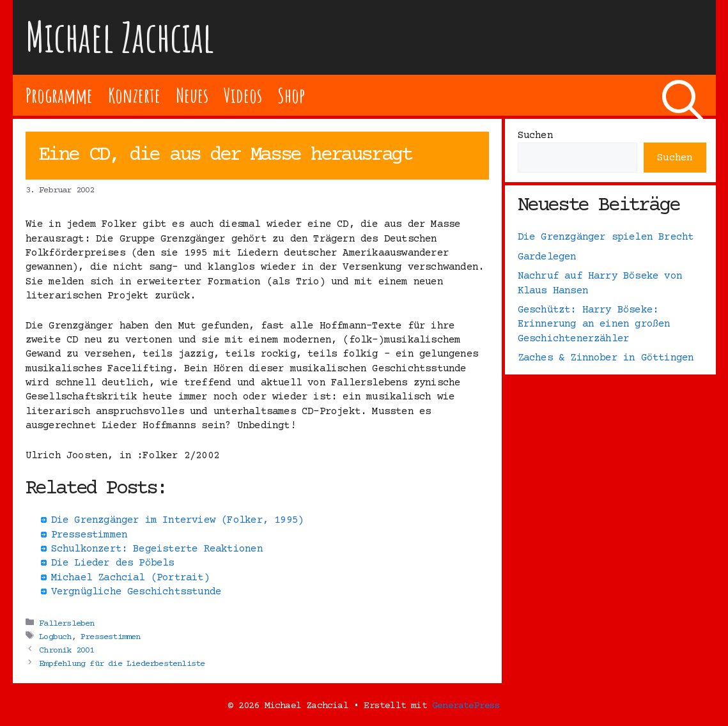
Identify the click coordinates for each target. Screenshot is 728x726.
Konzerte (134, 95)
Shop (291, 95)
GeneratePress (466, 706)
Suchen (535, 135)
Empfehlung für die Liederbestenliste (122, 663)
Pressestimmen (111, 637)
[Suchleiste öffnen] (683, 95)
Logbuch (55, 637)
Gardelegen (547, 257)
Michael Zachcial (120, 37)
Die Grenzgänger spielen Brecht (606, 237)
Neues (192, 95)
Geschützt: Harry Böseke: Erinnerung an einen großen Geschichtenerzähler (594, 324)
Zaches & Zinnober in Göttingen (606, 358)
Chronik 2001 (66, 650)
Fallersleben (66, 623)
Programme (59, 95)
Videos (243, 95)
